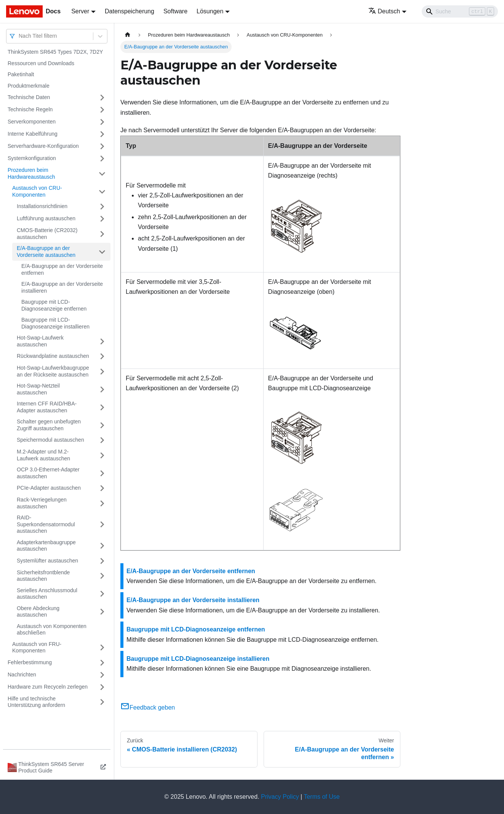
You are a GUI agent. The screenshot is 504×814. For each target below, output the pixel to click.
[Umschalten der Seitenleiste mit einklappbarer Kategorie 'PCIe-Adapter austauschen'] (102, 488)
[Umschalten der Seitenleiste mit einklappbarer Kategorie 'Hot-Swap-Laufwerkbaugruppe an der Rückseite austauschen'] (102, 371)
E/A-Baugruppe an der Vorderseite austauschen (46, 252)
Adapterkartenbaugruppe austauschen (46, 546)
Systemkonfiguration (32, 158)
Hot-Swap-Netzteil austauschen (38, 389)
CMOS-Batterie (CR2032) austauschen (47, 234)
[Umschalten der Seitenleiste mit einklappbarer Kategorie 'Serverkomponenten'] (102, 122)
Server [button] (80, 11)
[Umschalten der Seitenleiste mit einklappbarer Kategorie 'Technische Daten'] (102, 98)
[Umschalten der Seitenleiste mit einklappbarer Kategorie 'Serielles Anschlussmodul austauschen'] (102, 594)
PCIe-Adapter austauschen (49, 488)
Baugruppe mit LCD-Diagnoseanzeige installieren (55, 323)
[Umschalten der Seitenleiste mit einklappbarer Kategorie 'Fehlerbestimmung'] (102, 663)
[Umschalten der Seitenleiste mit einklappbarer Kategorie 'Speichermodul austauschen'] (102, 440)
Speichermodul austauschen (50, 440)
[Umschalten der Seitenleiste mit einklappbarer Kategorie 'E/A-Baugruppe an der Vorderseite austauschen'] (102, 252)
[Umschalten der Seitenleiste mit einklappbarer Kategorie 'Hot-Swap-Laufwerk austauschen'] (102, 341)
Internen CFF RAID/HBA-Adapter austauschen (47, 407)
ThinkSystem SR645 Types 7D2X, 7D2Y (55, 52)
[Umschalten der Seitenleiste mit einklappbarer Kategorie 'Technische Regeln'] (102, 110)
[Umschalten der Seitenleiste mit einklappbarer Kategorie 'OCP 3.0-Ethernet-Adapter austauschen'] (102, 473)
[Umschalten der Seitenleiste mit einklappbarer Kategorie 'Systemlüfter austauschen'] (102, 561)
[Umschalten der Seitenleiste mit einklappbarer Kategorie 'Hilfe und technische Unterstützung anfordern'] (102, 702)
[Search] (460, 11)
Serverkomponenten (32, 122)
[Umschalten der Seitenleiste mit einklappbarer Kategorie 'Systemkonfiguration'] (102, 159)
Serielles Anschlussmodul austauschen (47, 594)
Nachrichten (22, 675)
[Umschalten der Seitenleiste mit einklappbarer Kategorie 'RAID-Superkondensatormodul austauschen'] (102, 525)
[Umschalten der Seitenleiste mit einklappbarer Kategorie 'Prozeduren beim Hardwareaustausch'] (102, 174)
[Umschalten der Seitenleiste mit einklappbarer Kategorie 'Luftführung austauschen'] (102, 219)
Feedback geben (148, 707)
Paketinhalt (21, 74)
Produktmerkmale (29, 86)
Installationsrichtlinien (42, 206)
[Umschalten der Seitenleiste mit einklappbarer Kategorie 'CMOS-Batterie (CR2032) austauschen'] (102, 234)
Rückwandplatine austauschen (53, 356)
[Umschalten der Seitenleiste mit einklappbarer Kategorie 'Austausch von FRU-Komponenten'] (102, 648)
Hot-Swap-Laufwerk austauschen (40, 341)
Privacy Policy (280, 797)
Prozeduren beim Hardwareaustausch (31, 173)
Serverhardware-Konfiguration (43, 146)
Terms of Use (322, 797)
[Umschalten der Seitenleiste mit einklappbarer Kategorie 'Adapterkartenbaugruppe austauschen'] (102, 546)
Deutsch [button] (384, 11)
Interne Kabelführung (33, 134)
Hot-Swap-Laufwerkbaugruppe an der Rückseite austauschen (53, 371)
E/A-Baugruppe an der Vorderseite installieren (62, 287)
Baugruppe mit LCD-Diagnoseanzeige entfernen (54, 305)
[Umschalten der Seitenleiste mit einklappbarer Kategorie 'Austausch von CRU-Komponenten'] (102, 191)
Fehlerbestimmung (30, 662)
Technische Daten (29, 97)
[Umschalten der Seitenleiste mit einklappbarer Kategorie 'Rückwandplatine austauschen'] (102, 356)
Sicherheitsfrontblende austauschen (43, 576)
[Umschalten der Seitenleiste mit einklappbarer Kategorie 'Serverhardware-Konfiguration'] (102, 146)
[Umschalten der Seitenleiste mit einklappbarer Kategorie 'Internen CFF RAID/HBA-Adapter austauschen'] (102, 407)
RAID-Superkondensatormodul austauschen (46, 524)
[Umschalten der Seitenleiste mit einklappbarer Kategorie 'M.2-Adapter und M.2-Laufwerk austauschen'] (102, 455)
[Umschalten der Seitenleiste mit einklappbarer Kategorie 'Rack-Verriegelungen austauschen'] (102, 503)
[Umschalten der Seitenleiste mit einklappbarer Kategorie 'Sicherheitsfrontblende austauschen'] (102, 576)
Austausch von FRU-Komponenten (37, 647)
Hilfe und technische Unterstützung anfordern (36, 702)
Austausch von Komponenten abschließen (52, 630)
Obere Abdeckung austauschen (38, 612)
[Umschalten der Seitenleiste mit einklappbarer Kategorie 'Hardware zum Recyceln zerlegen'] (102, 687)
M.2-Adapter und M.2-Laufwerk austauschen (43, 455)
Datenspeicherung (130, 11)
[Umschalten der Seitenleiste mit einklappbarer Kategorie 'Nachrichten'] (102, 675)
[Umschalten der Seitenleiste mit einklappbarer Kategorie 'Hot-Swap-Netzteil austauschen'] (102, 389)
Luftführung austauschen (46, 218)
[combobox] (19, 36)
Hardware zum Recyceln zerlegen (48, 687)
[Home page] (128, 35)
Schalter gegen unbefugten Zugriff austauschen (49, 425)
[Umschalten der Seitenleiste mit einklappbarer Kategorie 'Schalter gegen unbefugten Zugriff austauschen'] (102, 425)
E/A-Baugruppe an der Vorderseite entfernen (62, 269)
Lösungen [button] (210, 11)
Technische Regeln (30, 109)
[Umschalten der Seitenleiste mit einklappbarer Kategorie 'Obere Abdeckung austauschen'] (102, 612)
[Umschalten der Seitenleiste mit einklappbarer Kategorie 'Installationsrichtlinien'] (102, 207)
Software (175, 11)
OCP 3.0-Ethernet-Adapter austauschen (48, 473)
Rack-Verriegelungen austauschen (42, 503)
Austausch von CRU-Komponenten (37, 191)
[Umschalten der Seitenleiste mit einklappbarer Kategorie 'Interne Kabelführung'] (102, 134)
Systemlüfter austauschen (47, 561)
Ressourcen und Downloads (41, 63)
